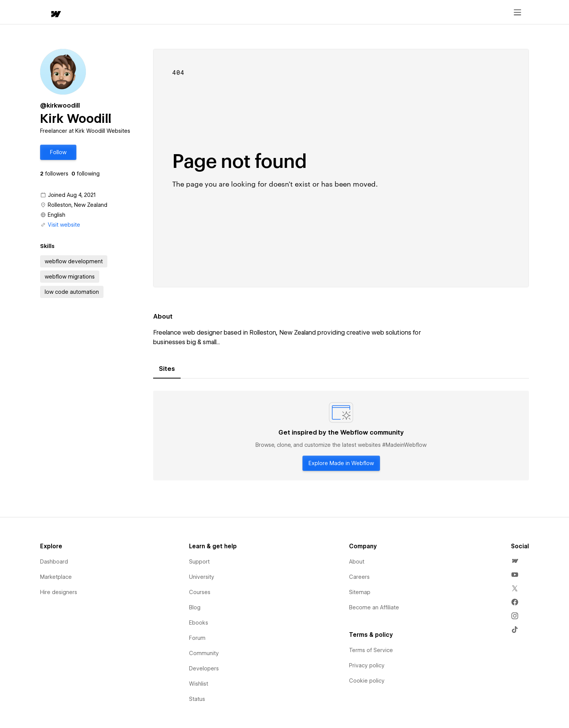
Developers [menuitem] (204, 668)
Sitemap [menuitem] (360, 592)
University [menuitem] (202, 577)
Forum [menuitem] (197, 638)
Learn (155, 12)
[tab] (167, 369)
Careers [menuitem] (359, 577)
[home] (48, 12)
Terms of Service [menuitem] (371, 650)
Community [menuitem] (204, 653)
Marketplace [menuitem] (56, 577)
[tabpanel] (341, 436)
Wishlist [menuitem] (199, 684)
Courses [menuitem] (200, 592)
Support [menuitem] (199, 562)
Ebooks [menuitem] (199, 623)
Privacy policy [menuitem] (367, 665)
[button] (77, 12)
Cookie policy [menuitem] (367, 681)
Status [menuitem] (197, 699)
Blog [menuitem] (195, 607)
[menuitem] (515, 561)
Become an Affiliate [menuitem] (374, 607)
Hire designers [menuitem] (59, 592)
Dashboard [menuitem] (54, 562)
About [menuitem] (357, 562)
